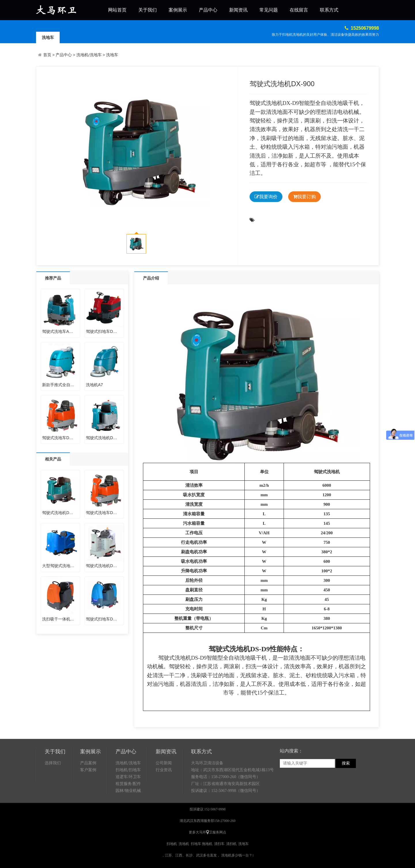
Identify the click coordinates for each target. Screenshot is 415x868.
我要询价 (266, 197)
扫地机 (172, 844)
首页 (47, 55)
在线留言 (299, 10)
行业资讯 (164, 770)
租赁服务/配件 (128, 784)
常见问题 (269, 10)
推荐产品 (53, 278)
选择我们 (53, 763)
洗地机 (333, 472)
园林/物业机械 (128, 791)
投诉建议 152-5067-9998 (208, 809)
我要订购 (304, 197)
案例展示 (178, 10)
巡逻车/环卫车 (128, 777)
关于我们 (148, 10)
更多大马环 (197, 832)
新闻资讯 (238, 10)
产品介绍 (151, 278)
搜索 (346, 763)
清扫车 (219, 844)
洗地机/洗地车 (89, 55)
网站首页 (117, 10)
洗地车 (48, 37)
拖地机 (207, 844)
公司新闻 (164, 763)
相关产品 (53, 459)
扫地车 (196, 844)
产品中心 (208, 10)
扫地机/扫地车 (128, 770)
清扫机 (231, 844)
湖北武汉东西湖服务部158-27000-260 (207, 821)
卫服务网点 (218, 832)
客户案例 (88, 770)
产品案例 (88, 763)
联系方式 (329, 10)
